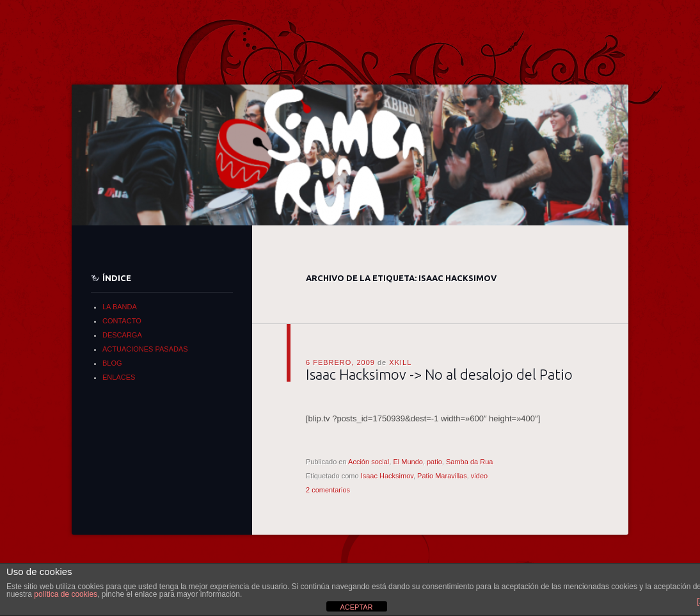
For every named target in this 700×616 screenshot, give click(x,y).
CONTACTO (122, 321)
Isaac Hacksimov (387, 476)
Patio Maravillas (442, 476)
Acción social (369, 462)
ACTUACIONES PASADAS (145, 349)
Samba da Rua (469, 462)
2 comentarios (328, 490)
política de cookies (66, 594)
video (479, 476)
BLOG (112, 363)
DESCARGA (122, 335)
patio (434, 462)
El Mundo (408, 462)
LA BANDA (120, 307)
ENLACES (119, 377)
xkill (400, 362)
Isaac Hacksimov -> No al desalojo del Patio (439, 374)
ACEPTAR (356, 607)
